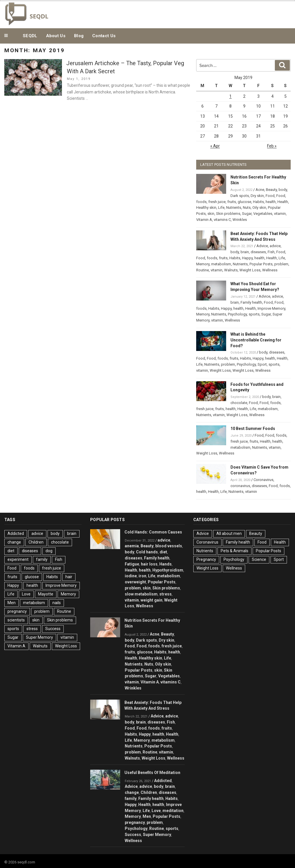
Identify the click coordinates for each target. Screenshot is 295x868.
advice (275, 246)
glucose (244, 202)
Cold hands (147, 552)
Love (26, 594)
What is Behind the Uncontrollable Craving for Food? (256, 340)
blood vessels (169, 546)
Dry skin (257, 196)
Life (221, 207)
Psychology (237, 314)
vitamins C (222, 220)
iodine (131, 576)
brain (245, 252)
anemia (132, 546)
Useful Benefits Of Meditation (152, 773)
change (14, 542)
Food (270, 196)
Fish (271, 252)
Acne (260, 190)
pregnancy (17, 611)
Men (12, 603)
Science (259, 559)
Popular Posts (261, 264)
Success (53, 629)
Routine (203, 270)
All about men (229, 533)
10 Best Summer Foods (253, 429)
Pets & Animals (235, 551)
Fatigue (132, 564)
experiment (18, 559)
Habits (258, 202)
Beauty (271, 190)
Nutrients (234, 207)
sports (254, 314)
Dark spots (240, 196)
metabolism (221, 264)
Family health (251, 302)
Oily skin (259, 207)
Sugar (247, 214)
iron (142, 576)
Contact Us (104, 36)
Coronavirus (263, 480)
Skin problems (228, 214)
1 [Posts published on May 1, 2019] (230, 96)
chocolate (239, 403)
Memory (203, 264)
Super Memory (39, 637)
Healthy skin (206, 207)
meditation (173, 811)
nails (57, 603)
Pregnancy (206, 559)
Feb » (272, 146)
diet (11, 551)
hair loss (149, 564)
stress (32, 629)
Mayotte (46, 594)
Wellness (270, 270)
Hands (166, 564)
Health (283, 202)
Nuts (247, 207)
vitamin (280, 214)
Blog (79, 36)
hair (69, 577)
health (271, 202)
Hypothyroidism (168, 570)
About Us (56, 36)
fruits (232, 202)
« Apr (215, 146)
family (42, 559)
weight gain (152, 600)
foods (201, 202)
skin (211, 214)
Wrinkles (240, 220)
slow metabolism (141, 594)
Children (36, 542)
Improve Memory (271, 308)
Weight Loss (250, 270)
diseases (258, 252)
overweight (135, 582)
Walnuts (231, 270)
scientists (16, 620)
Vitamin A (204, 220)
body (283, 190)
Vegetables (263, 214)
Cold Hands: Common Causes (153, 532)
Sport (262, 364)
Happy (247, 258)
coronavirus (240, 486)
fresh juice (217, 202)
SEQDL (30, 36)
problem (281, 264)
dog (49, 551)
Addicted (16, 533)
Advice (262, 246)
